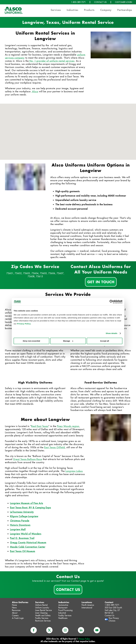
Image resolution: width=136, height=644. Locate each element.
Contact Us (68, 590)
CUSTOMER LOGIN (123, 2)
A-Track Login (18, 618)
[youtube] (97, 630)
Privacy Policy (24, 324)
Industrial (62, 613)
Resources (16, 610)
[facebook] (34, 630)
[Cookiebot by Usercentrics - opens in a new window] (111, 302)
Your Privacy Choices (114, 619)
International (87, 608)
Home (14, 605)
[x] (49, 630)
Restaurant (63, 608)
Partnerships (125, 10)
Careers (15, 615)
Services (56, 10)
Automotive (63, 605)
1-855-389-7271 (78, 2)
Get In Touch (101, 282)
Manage (68, 341)
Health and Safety (43, 615)
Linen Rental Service (43, 610)
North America (88, 605)
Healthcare (63, 618)
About (15, 613)
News (14, 608)
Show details (112, 333)
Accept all (105, 341)
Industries (72, 10)
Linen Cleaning (41, 613)
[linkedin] (81, 630)
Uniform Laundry (42, 608)
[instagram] (65, 630)
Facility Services (42, 618)
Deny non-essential (31, 341)
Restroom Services (43, 621)
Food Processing (65, 610)
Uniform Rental (41, 605)
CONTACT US (100, 2)
